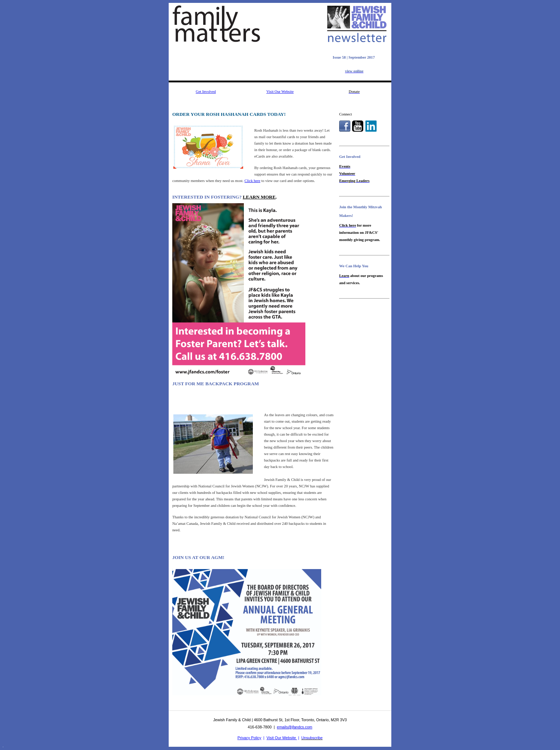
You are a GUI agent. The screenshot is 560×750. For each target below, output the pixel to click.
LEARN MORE (259, 197)
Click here (252, 181)
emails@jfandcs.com (295, 727)
